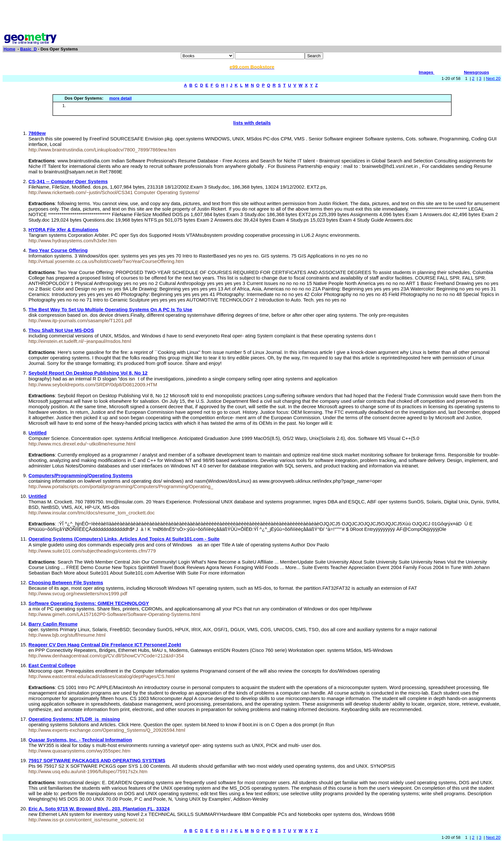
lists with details (252, 123)
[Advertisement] (252, 17)
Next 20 (493, 78)
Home (9, 49)
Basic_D (28, 49)
